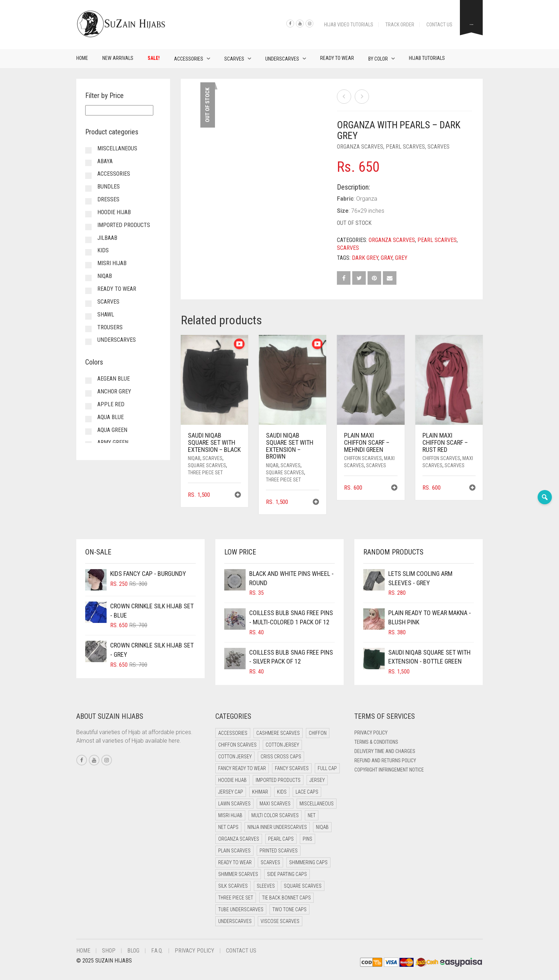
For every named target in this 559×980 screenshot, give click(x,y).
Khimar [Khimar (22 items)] (260, 792)
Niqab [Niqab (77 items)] (322, 827)
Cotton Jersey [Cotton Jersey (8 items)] (235, 757)
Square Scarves (207, 465)
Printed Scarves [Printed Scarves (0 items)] (279, 851)
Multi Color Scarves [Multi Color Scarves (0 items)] (275, 815)
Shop (109, 951)
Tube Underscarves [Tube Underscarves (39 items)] (241, 909)
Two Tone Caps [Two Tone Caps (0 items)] (289, 909)
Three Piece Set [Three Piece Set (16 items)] (236, 898)
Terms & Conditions (376, 742)
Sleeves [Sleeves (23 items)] (266, 886)
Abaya (105, 161)
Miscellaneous (117, 148)
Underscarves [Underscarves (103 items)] (235, 921)
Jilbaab (107, 238)
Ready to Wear (337, 58)
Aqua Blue (111, 417)
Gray (387, 258)
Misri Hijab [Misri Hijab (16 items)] (230, 815)
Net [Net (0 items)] (312, 815)
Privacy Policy (371, 733)
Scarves (234, 59)
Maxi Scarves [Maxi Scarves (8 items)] (275, 804)
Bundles (109, 187)
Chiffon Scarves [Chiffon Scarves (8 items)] (237, 745)
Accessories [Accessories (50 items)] (233, 733)
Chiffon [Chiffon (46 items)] (318, 733)
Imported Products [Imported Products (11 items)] (278, 780)
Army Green (113, 442)
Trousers (110, 327)
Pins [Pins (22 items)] (307, 839)
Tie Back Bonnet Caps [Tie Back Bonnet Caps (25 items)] (286, 898)
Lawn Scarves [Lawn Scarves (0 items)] (234, 804)
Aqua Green (112, 430)
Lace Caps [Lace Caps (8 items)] (307, 792)
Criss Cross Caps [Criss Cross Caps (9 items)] (281, 757)
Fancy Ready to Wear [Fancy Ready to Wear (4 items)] (242, 768)
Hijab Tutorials (427, 58)
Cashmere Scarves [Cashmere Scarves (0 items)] (278, 733)
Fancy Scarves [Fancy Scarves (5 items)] (292, 768)
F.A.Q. (157, 951)
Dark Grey (365, 258)
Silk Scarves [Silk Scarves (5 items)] (233, 886)
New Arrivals (118, 58)
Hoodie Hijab (114, 212)
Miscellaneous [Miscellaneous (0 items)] (317, 804)
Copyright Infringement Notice (389, 770)
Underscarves (282, 59)
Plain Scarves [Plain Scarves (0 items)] (234, 851)
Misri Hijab (112, 263)
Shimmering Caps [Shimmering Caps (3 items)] (308, 862)
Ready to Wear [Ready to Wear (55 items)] (235, 862)
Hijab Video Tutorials (349, 25)
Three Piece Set (205, 473)
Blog (133, 951)
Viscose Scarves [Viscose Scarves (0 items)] (280, 921)
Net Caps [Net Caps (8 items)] (228, 827)
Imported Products (124, 225)
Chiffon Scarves (363, 458)
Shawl (106, 314)
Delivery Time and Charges (385, 751)
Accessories (189, 59)
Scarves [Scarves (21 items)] (270, 862)
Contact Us (439, 25)
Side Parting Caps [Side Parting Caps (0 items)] (287, 874)
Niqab (194, 458)
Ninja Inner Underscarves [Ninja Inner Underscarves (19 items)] (277, 827)
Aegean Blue (114, 379)
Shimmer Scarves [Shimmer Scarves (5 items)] (238, 874)
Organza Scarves (360, 147)
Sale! (154, 58)
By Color (378, 59)
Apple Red (111, 404)
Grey (401, 258)
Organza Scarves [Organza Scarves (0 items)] (239, 839)
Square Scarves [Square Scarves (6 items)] (303, 886)
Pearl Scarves (405, 147)
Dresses (108, 199)
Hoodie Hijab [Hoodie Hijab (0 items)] (232, 780)
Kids (103, 250)
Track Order (400, 25)
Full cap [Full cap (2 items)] (327, 768)
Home (82, 58)
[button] (238, 496)
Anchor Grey (114, 391)
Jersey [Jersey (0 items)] (317, 780)
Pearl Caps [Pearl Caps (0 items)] (281, 839)
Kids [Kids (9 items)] (282, 792)
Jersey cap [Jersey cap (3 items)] (231, 792)
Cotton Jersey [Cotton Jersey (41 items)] (282, 745)
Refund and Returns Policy (385, 760)
